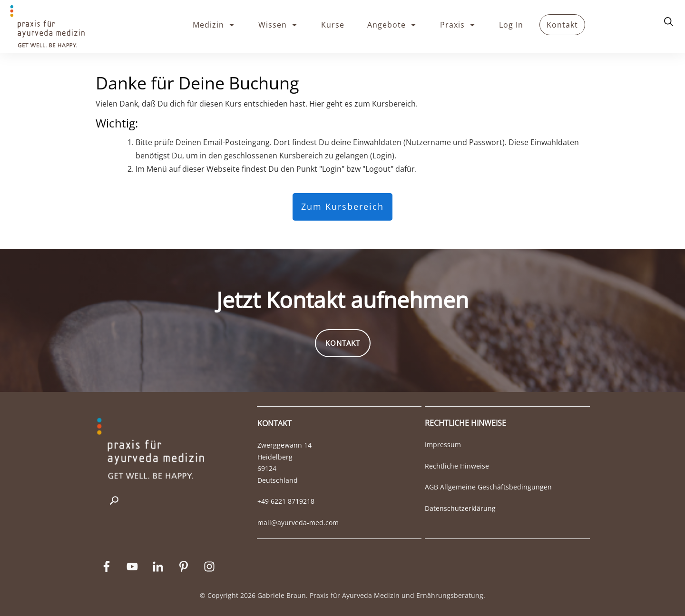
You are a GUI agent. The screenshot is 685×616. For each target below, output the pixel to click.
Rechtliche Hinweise (457, 466)
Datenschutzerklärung (460, 508)
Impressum (443, 445)
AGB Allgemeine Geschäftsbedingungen (488, 487)
